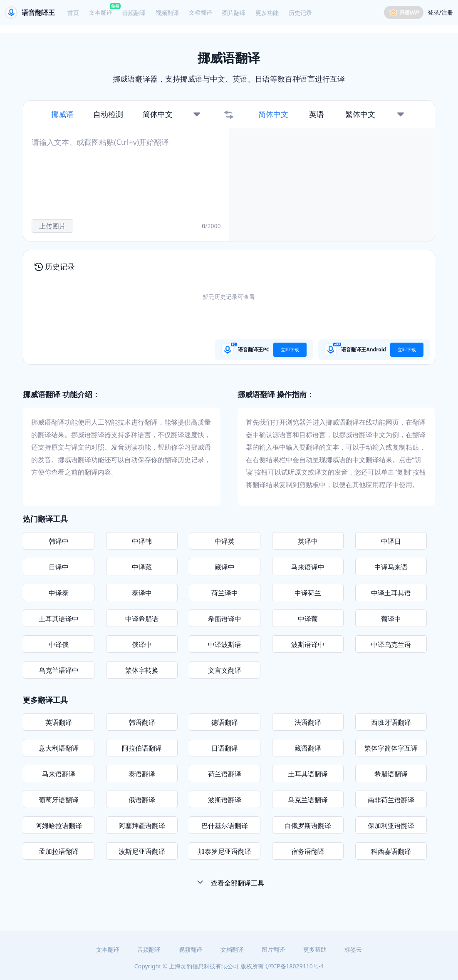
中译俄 (59, 644)
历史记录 (300, 13)
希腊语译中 (225, 619)
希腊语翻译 (391, 774)
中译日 (391, 541)
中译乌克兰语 (391, 644)
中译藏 (142, 567)
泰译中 (142, 593)
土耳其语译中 (59, 619)
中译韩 (142, 541)
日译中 (59, 567)
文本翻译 (101, 12)
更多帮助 (315, 949)
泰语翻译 (142, 774)
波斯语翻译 (225, 800)
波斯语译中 (308, 644)
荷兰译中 (225, 593)
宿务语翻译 (308, 851)
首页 (73, 13)
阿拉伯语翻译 (142, 748)
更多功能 (267, 13)
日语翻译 (225, 748)
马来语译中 (308, 567)
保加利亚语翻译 (391, 826)
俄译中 (142, 644)
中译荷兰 (308, 593)
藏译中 (225, 567)
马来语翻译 (59, 774)
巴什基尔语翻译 (225, 826)
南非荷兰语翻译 (391, 800)
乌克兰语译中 (59, 670)
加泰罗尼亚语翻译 (225, 851)
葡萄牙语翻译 (59, 800)
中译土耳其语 (391, 593)
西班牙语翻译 (391, 722)
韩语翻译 (142, 722)
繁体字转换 (142, 670)
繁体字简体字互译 (391, 748)
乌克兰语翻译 (308, 800)
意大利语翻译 (59, 748)
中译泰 (59, 593)
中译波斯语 (225, 644)
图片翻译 (234, 13)
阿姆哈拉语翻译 (59, 826)
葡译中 (391, 619)
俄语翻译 (142, 800)
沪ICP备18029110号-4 (295, 966)
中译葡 (308, 619)
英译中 (308, 541)
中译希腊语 (142, 619)
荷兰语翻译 (225, 774)
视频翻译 (167, 13)
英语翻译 (59, 722)
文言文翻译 (225, 670)
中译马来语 (391, 567)
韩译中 (59, 541)
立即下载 (290, 349)
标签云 (353, 949)
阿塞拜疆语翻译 (142, 826)
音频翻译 (134, 13)
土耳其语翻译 (308, 774)
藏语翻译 (308, 748)
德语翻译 (225, 722)
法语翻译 (308, 722)
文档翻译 (201, 12)
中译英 (225, 541)
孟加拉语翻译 (59, 851)
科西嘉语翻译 (391, 851)
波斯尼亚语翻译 (142, 851)
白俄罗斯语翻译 (308, 826)
